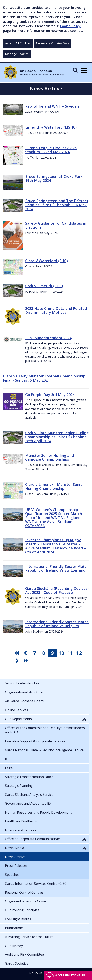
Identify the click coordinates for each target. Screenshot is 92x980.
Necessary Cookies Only (53, 43)
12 (79, 653)
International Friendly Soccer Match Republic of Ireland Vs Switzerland (57, 568)
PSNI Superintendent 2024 (48, 338)
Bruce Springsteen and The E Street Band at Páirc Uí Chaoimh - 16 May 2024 (57, 205)
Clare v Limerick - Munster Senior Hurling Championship (55, 486)
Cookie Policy (70, 26)
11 (70, 653)
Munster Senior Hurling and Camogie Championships (50, 457)
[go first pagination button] (17, 653)
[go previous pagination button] (26, 653)
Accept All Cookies (18, 43)
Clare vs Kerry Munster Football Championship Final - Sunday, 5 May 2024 (44, 378)
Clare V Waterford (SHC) (47, 261)
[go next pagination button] (18, 661)
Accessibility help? (70, 975)
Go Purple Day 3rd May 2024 (50, 395)
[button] (84, 719)
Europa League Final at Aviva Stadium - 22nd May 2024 (51, 150)
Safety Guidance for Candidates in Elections (56, 225)
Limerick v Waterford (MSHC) (51, 127)
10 (61, 653)
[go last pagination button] (26, 661)
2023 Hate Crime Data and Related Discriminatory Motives (56, 310)
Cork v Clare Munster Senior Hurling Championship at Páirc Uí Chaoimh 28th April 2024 (57, 437)
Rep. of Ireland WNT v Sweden (52, 106)
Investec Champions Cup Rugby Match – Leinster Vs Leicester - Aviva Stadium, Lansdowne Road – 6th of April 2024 (55, 546)
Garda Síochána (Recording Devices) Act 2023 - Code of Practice (57, 590)
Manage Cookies (17, 54)
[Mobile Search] (75, 70)
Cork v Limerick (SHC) (44, 286)
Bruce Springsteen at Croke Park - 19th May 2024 (55, 178)
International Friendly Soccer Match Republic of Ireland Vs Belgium (57, 624)
